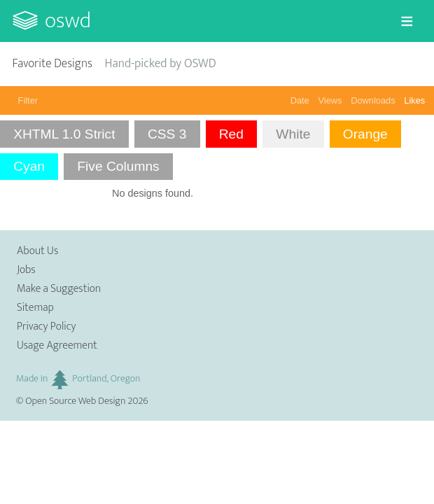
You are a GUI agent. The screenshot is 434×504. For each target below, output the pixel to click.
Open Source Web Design (75, 401)
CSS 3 (167, 134)
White (293, 134)
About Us (37, 251)
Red (231, 134)
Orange (365, 134)
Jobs (26, 270)
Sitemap (35, 308)
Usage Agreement (57, 345)
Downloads (373, 100)
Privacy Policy (46, 327)
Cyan (29, 166)
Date (300, 100)
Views (330, 100)
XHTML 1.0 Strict (64, 134)
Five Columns (118, 166)
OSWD (68, 21)
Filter (28, 100)
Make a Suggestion (59, 289)
